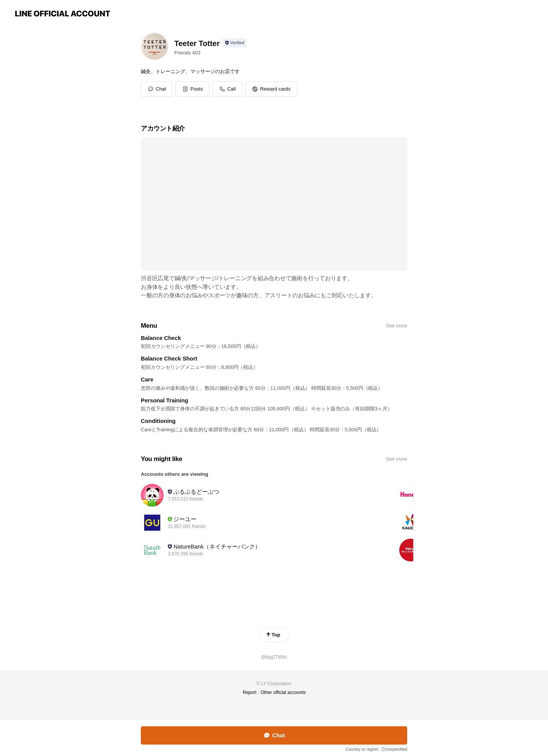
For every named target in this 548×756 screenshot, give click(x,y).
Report (250, 692)
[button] (192, 89)
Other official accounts (283, 692)
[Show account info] (235, 43)
